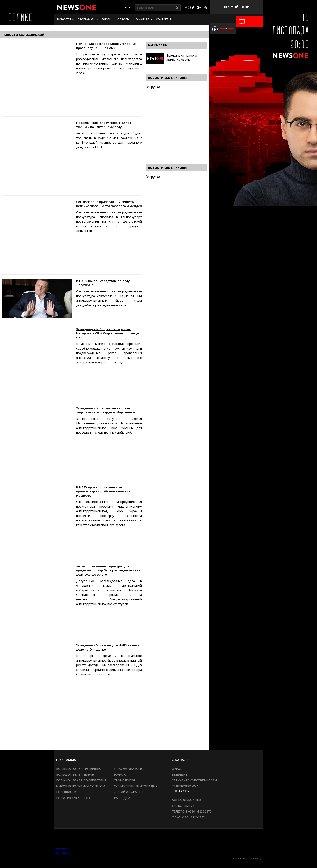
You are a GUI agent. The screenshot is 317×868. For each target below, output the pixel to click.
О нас (176, 769)
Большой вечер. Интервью (79, 769)
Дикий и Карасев (128, 792)
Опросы (123, 19)
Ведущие (180, 775)
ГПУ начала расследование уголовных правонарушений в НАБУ (106, 46)
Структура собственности (194, 780)
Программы (86, 19)
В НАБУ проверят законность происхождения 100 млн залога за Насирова (103, 491)
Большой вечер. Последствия (81, 780)
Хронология (124, 780)
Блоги (107, 19)
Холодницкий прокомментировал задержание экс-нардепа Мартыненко (106, 410)
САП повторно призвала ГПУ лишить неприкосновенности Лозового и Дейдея (109, 204)
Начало (120, 775)
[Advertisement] (77, 733)
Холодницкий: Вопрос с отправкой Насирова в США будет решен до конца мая (107, 333)
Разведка (122, 798)
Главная (61, 848)
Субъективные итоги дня (136, 786)
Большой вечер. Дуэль (75, 775)
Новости (64, 19)
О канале (142, 19)
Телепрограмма (185, 786)
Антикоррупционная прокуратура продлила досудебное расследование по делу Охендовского (109, 570)
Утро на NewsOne (128, 769)
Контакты (163, 19)
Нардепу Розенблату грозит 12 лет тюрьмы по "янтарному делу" (104, 125)
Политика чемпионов (75, 798)
